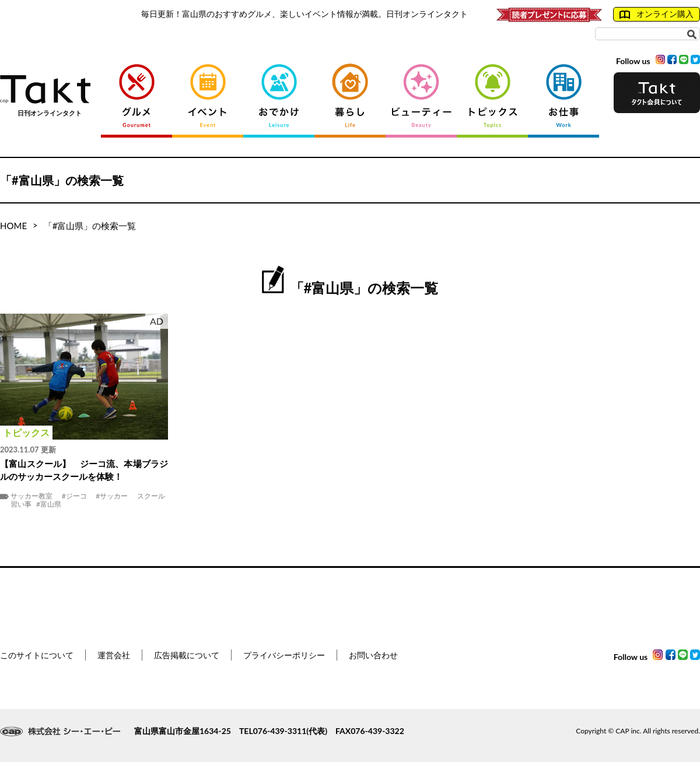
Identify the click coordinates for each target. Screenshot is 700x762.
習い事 (21, 504)
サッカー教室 (32, 496)
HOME (13, 226)
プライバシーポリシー (284, 655)
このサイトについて (37, 655)
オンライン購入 (657, 14)
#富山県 (49, 504)
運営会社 (114, 655)
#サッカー (112, 496)
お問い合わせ (373, 655)
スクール (151, 496)
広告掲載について (187, 655)
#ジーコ (74, 496)
